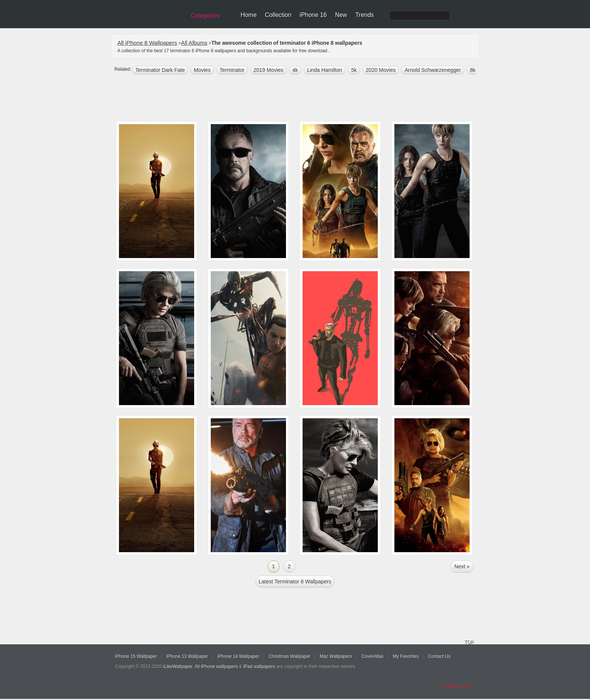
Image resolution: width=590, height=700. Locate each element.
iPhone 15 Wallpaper (136, 656)
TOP (469, 642)
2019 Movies (268, 70)
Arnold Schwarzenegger (433, 70)
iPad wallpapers (259, 667)
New (341, 15)
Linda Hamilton (325, 70)
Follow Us (457, 686)
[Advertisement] (300, 99)
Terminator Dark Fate (160, 70)
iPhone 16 (313, 15)
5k (354, 70)
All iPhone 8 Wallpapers (147, 43)
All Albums (194, 43)
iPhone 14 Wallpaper (238, 656)
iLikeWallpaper (178, 667)
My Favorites (406, 656)
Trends (364, 15)
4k (295, 70)
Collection (278, 15)
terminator (232, 70)
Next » (462, 566)
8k (473, 70)
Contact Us (439, 656)
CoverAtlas (372, 656)
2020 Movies (381, 70)
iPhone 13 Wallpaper (187, 656)
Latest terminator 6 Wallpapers (295, 582)
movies (202, 70)
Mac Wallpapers (336, 656)
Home (249, 15)
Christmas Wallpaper (290, 656)
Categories (205, 16)
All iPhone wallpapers (216, 667)
